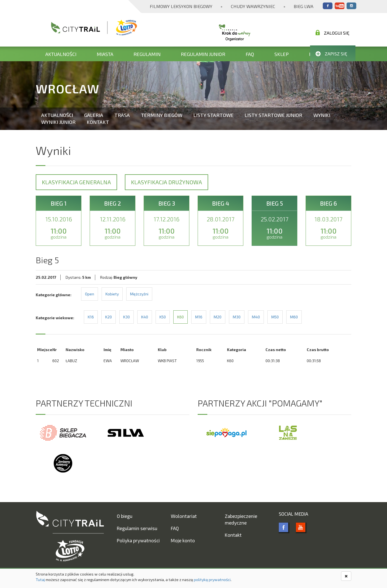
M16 (199, 317)
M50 (275, 317)
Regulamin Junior (203, 54)
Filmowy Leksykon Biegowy (181, 6)
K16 (91, 317)
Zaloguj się (332, 33)
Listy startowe (214, 115)
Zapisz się (331, 54)
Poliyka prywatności (138, 540)
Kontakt (98, 122)
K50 (163, 317)
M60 (294, 317)
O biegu (125, 516)
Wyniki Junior (58, 122)
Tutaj (40, 580)
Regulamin (147, 54)
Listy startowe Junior (274, 115)
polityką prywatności (212, 580)
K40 (145, 317)
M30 (237, 317)
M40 (256, 317)
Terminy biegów (162, 115)
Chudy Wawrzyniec (253, 6)
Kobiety (112, 294)
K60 (180, 317)
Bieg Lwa (304, 6)
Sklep (282, 54)
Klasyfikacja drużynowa (167, 182)
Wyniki (322, 115)
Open (90, 294)
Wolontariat (184, 516)
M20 (218, 317)
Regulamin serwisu (137, 528)
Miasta (105, 54)
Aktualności (61, 54)
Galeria (94, 115)
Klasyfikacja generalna (76, 182)
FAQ (250, 54)
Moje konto (183, 540)
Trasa (122, 115)
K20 (109, 317)
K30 (127, 317)
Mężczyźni (139, 294)
